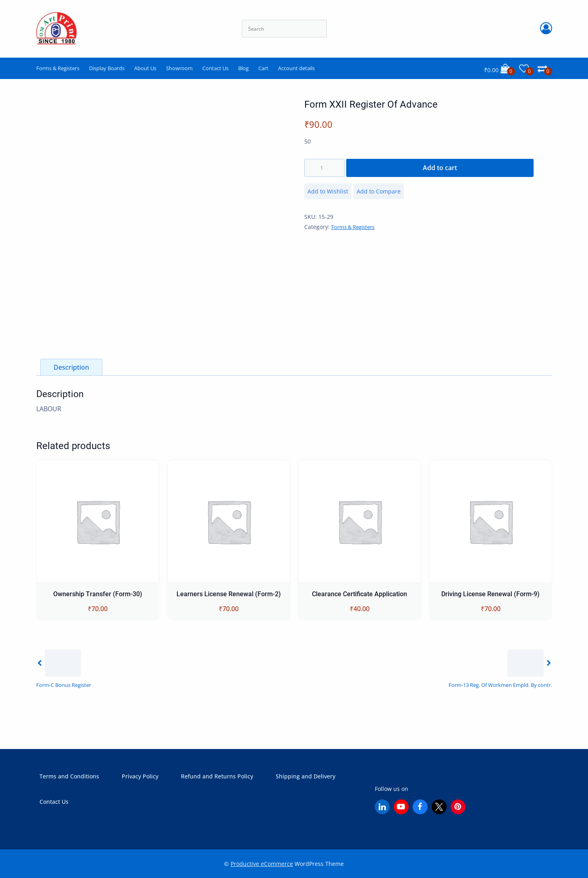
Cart (263, 68)
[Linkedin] (382, 807)
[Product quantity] (324, 168)
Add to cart (440, 168)
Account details (296, 68)
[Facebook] (420, 807)
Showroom (179, 68)
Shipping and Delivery (305, 776)
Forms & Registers (58, 68)
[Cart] (500, 69)
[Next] (500, 668)
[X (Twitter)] (439, 807)
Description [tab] (71, 367)
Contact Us (215, 68)
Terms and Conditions (69, 776)
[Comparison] (545, 69)
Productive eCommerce (262, 864)
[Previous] (64, 668)
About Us (145, 68)
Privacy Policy (140, 776)
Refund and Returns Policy (217, 776)
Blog (243, 68)
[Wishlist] (526, 69)
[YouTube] (401, 807)
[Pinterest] (458, 807)
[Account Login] (546, 29)
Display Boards (107, 68)
